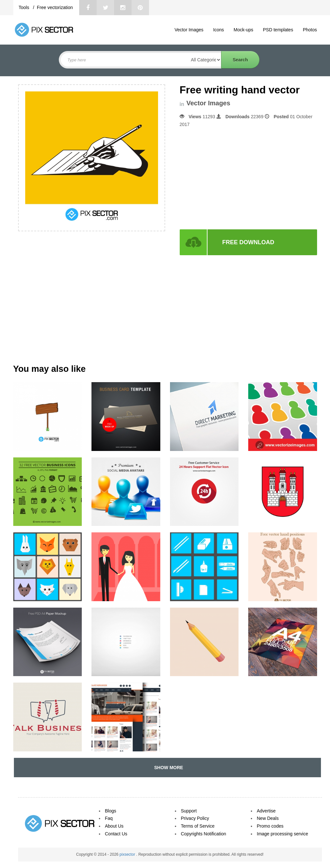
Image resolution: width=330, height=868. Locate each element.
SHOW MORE (167, 768)
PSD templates (278, 30)
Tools (25, 7)
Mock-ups (244, 30)
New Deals (268, 818)
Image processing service (283, 834)
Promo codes (270, 826)
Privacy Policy (195, 818)
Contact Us (116, 834)
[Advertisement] (234, 179)
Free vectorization (55, 7)
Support (189, 811)
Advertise (266, 811)
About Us (114, 826)
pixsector (128, 854)
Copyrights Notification (204, 834)
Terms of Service (198, 826)
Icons (218, 30)
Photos (310, 30)
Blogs (111, 811)
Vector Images (189, 30)
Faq (109, 818)
